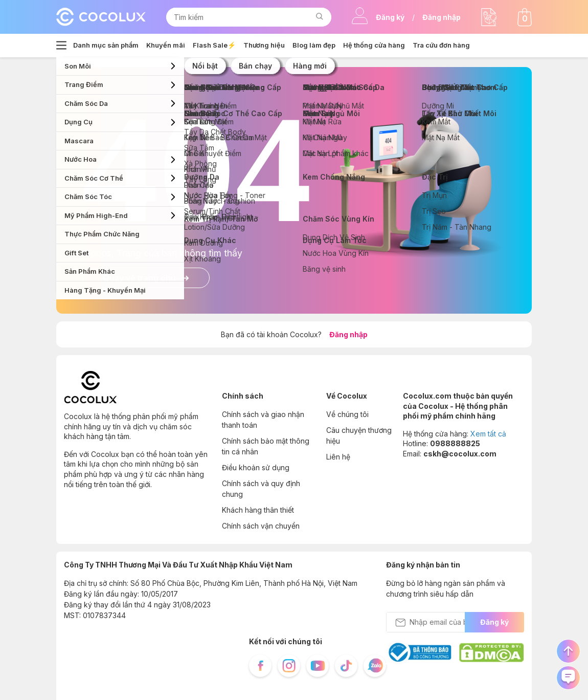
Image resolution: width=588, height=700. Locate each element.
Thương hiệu (264, 45)
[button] (319, 17)
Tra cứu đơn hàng (441, 45)
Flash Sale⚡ (214, 45)
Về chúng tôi (347, 414)
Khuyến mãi (166, 45)
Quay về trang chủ (146, 278)
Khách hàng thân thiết (258, 510)
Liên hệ (338, 457)
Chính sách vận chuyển (261, 526)
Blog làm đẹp (314, 45)
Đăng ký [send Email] (494, 622)
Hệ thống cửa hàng (374, 45)
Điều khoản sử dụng (256, 467)
